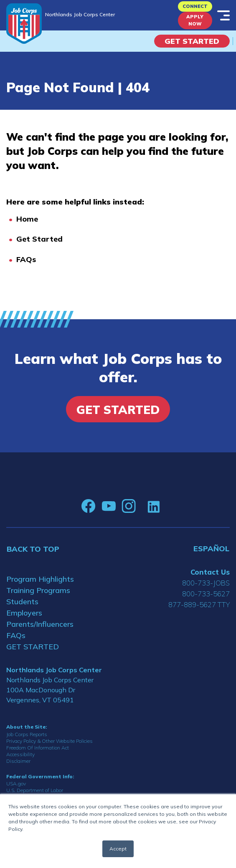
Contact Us (210, 572)
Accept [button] (118, 849)
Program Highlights (40, 579)
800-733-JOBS (206, 583)
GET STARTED (33, 647)
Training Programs (38, 590)
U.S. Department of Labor (35, 790)
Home (27, 219)
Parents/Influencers (40, 624)
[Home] (24, 24)
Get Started (192, 41)
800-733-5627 (206, 594)
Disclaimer (18, 761)
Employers (24, 613)
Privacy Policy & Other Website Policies (49, 741)
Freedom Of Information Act (38, 748)
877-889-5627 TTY (199, 604)
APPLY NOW (195, 20)
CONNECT (195, 6)
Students (22, 602)
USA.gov (16, 783)
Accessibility (20, 754)
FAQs (26, 259)
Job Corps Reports (27, 734)
